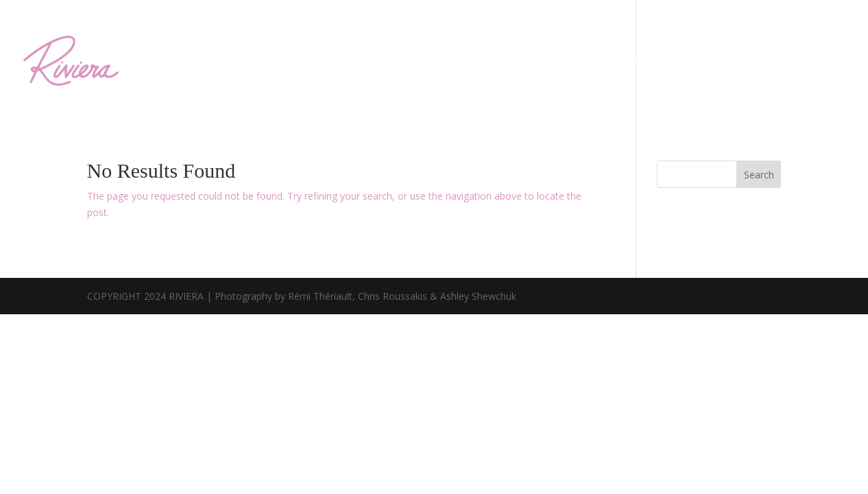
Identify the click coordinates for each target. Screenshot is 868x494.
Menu (461, 61)
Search (759, 175)
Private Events (597, 61)
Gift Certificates (799, 61)
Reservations (695, 61)
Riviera (515, 61)
